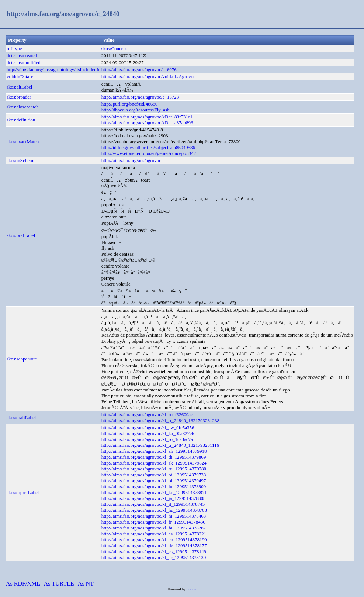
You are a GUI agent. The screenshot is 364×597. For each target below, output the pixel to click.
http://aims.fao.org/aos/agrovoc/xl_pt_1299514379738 (154, 475)
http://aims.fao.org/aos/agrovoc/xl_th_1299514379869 (154, 457)
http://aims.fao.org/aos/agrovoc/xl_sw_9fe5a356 (148, 427)
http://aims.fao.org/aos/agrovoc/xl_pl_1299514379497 (154, 481)
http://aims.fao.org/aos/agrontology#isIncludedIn (54, 70)
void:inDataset (21, 77)
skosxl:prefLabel (23, 492)
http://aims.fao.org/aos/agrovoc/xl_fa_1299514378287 (154, 528)
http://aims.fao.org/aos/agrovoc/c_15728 (140, 97)
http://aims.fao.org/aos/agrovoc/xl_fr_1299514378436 (153, 522)
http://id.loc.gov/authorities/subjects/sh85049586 (148, 147)
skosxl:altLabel (21, 417)
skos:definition (21, 120)
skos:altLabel (19, 87)
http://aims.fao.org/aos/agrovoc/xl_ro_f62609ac (147, 415)
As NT (86, 584)
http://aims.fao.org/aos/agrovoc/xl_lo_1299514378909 (154, 486)
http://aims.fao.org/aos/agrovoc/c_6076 (139, 70)
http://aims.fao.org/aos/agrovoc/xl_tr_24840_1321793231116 (160, 445)
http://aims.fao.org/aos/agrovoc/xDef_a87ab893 (147, 123)
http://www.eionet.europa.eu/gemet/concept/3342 (149, 153)
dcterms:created (22, 56)
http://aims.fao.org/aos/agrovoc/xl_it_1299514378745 (153, 504)
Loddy (191, 589)
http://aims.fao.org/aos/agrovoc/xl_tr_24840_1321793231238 (160, 420)
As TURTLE (59, 584)
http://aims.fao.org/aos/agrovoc (131, 160)
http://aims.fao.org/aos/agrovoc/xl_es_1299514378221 (154, 534)
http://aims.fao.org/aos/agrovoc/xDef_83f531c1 (147, 117)
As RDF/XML (23, 584)
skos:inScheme (21, 160)
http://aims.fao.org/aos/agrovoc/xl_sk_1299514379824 (154, 463)
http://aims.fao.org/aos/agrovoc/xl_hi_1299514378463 (154, 516)
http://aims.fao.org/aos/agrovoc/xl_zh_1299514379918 (154, 451)
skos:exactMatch (23, 142)
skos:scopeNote (22, 359)
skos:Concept (114, 49)
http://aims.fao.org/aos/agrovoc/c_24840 (63, 14)
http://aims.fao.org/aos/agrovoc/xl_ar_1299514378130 (154, 557)
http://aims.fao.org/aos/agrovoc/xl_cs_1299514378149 (154, 551)
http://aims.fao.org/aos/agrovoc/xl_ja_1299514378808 (154, 498)
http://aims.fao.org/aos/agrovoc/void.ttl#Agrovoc (148, 77)
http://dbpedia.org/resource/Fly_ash (136, 110)
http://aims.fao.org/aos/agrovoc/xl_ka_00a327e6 (148, 433)
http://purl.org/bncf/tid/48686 (130, 104)
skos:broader (19, 97)
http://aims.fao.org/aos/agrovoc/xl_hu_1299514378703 (154, 510)
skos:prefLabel (21, 235)
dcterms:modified (24, 63)
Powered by (177, 589)
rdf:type (14, 49)
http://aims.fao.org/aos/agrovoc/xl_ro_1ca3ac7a (147, 439)
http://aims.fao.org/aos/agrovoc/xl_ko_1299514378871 (154, 492)
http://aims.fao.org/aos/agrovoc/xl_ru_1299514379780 (154, 469)
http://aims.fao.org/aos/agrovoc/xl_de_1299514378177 (154, 546)
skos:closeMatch (23, 107)
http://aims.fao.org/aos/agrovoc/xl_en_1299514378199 (154, 540)
